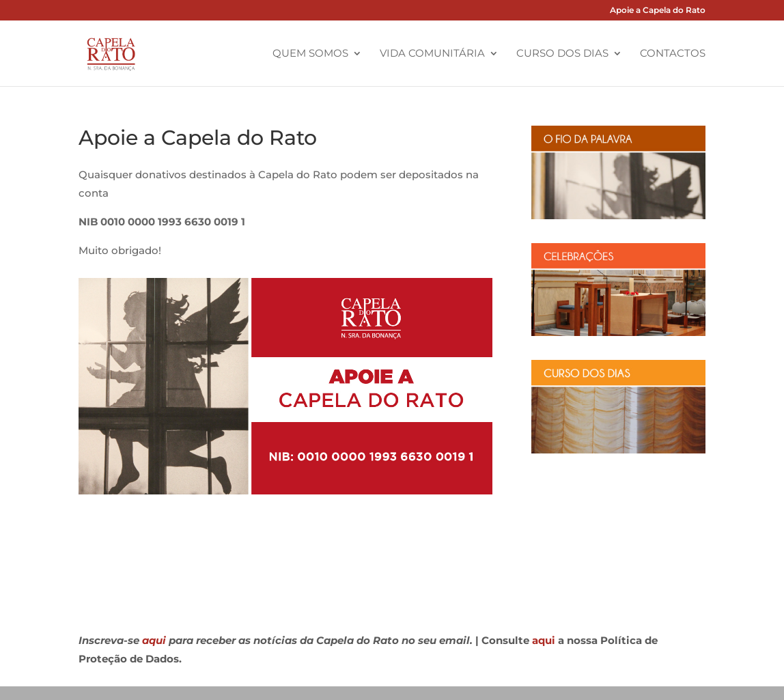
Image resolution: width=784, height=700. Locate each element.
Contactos (673, 54)
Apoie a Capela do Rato (658, 11)
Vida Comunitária (432, 54)
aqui (154, 640)
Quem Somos (310, 54)
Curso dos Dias (562, 54)
